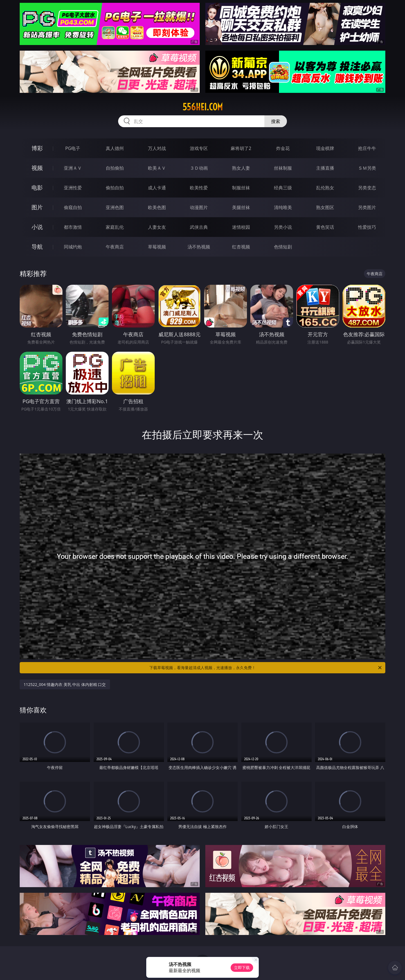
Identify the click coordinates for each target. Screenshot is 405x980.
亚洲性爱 (73, 188)
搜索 (276, 121)
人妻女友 (157, 227)
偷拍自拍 (115, 188)
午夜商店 (115, 247)
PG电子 (73, 148)
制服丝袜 (241, 188)
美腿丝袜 (241, 207)
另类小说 (283, 227)
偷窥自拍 (73, 207)
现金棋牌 (325, 148)
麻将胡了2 (241, 148)
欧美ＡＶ (157, 168)
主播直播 (325, 168)
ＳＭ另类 (367, 168)
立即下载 (242, 967)
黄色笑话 (325, 227)
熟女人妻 (241, 168)
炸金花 (283, 148)
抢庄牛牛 (367, 148)
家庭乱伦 (115, 227)
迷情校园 (241, 227)
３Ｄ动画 (199, 168)
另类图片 (367, 207)
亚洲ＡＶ (73, 168)
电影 (37, 188)
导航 (37, 247)
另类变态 (367, 188)
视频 (37, 168)
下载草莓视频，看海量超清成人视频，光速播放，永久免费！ (266, 668)
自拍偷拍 (115, 168)
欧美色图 (157, 207)
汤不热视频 (199, 247)
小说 (37, 227)
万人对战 (157, 148)
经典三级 (283, 188)
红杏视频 (241, 247)
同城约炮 (73, 247)
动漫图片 (199, 207)
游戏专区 (199, 148)
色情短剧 (283, 247)
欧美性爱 (199, 188)
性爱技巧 (367, 227)
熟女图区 (325, 207)
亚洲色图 (115, 207)
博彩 (37, 148)
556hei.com (203, 107)
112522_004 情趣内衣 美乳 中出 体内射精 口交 (65, 684)
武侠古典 (199, 227)
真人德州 (115, 148)
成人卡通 (157, 188)
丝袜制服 (283, 168)
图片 (37, 207)
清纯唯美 (283, 207)
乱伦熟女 (325, 188)
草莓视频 (157, 247)
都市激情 (73, 227)
